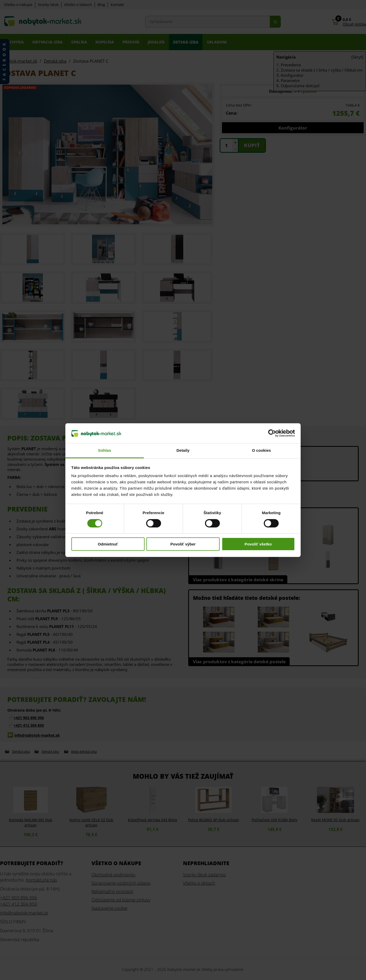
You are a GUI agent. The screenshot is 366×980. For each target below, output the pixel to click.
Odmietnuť (108, 544)
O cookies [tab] (262, 450)
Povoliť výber (183, 544)
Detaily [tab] (183, 450)
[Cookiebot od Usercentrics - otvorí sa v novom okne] (272, 433)
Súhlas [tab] (105, 450)
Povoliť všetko (258, 544)
